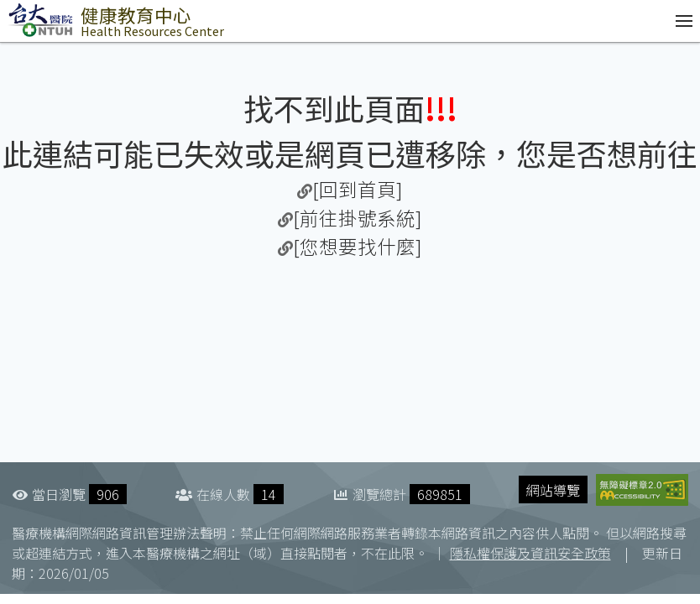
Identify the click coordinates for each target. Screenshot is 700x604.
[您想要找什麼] (358, 246)
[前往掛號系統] (358, 217)
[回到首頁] (358, 189)
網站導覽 (553, 490)
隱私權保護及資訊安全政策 (530, 553)
